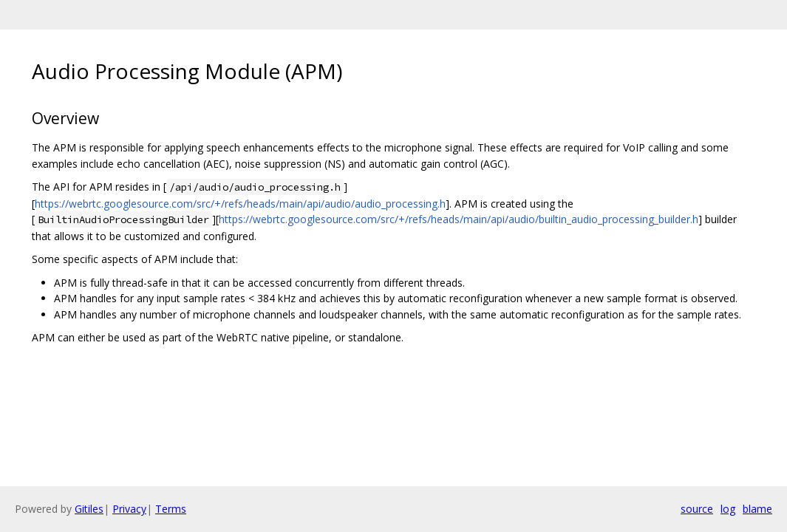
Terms (171, 509)
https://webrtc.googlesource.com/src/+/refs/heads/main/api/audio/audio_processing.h (240, 204)
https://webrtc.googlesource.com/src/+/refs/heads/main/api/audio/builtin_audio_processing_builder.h (459, 219)
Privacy (129, 509)
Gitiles (89, 509)
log (728, 509)
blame (757, 509)
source (697, 509)
